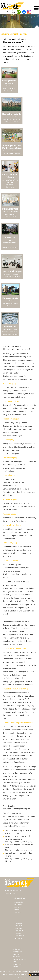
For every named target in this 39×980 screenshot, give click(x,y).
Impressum (5, 971)
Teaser (4, 974)
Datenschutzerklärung (21, 971)
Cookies (35, 971)
